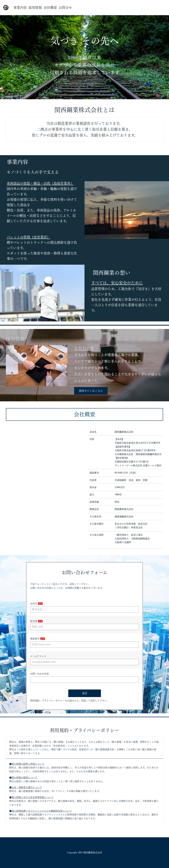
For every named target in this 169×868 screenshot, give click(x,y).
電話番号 (35, 639)
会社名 (34, 604)
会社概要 (50, 8)
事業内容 (20, 8)
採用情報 (35, 8)
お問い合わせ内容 (39, 674)
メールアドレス (38, 656)
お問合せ (65, 8)
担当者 (34, 621)
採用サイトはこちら (91, 391)
